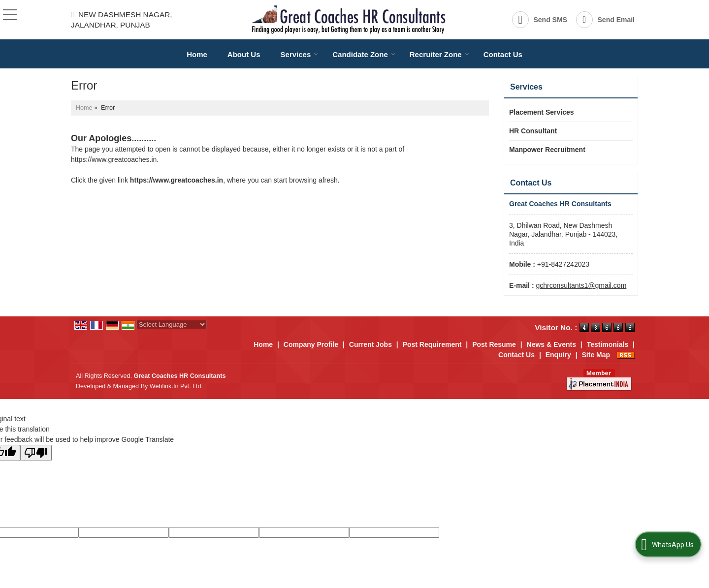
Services (300, 54)
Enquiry (558, 355)
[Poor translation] (36, 453)
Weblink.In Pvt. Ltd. (176, 386)
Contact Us (503, 54)
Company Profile (311, 344)
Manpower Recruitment (547, 150)
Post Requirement (432, 344)
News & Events (551, 344)
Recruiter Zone (439, 54)
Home (197, 54)
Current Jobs (371, 344)
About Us (244, 54)
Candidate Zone (364, 54)
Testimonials (608, 344)
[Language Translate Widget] (172, 325)
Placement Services (542, 112)
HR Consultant (533, 131)
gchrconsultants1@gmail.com (581, 285)
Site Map (596, 355)
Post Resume (494, 344)
